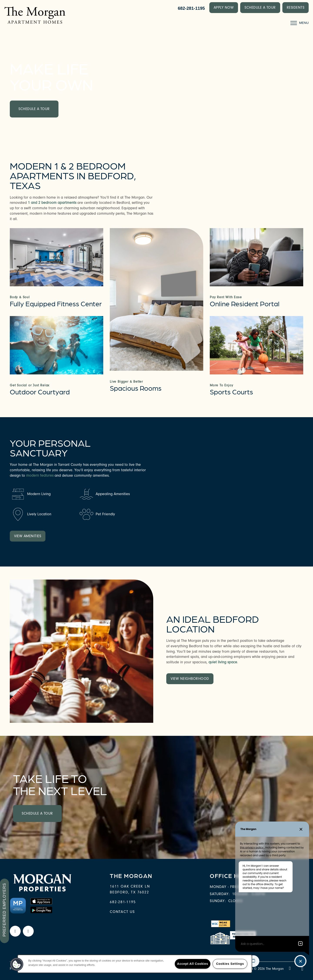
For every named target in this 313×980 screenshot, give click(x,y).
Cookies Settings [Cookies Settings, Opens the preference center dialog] (230, 964)
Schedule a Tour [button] (34, 109)
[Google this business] (28, 931)
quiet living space (223, 662)
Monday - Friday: (227, 887)
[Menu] (300, 23)
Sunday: (218, 901)
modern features (40, 475)
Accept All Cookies (193, 964)
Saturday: (220, 894)
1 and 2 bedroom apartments (52, 203)
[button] (224, 8)
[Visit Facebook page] (15, 931)
